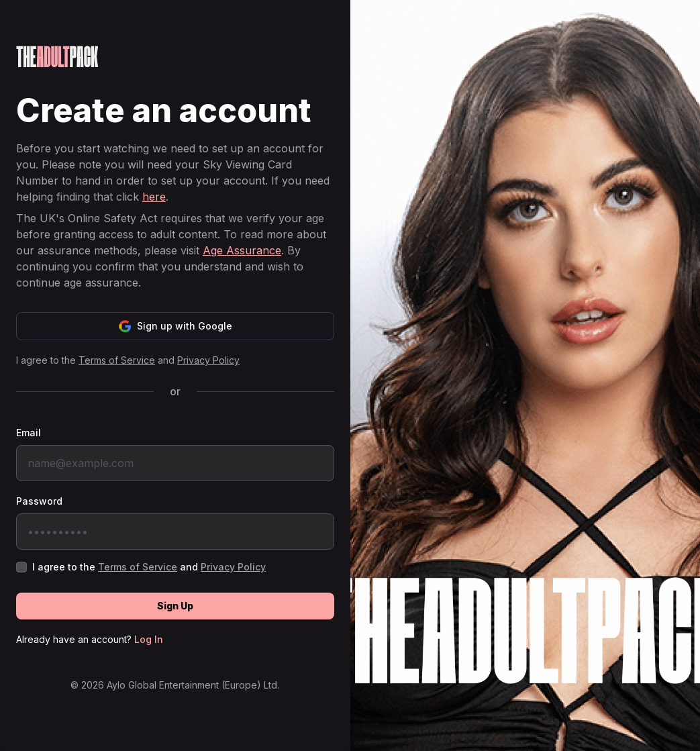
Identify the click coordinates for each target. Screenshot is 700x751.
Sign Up (175, 606)
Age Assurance (242, 250)
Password (39, 501)
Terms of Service (117, 360)
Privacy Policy (208, 360)
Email (29, 433)
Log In (149, 639)
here (154, 197)
